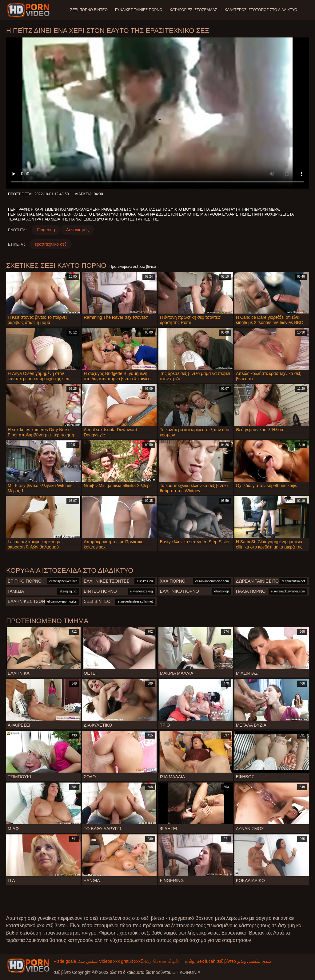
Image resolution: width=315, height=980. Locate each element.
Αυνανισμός (77, 230)
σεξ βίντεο (226, 961)
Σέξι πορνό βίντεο (89, 10)
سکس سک (88, 961)
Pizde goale (65, 961)
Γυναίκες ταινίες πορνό (139, 10)
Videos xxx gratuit (116, 961)
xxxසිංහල (143, 961)
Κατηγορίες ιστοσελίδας (194, 10)
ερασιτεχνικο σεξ (51, 244)
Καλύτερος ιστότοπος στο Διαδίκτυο (261, 10)
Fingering (46, 230)
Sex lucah (206, 961)
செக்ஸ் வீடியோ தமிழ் (174, 961)
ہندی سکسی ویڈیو (254, 961)
